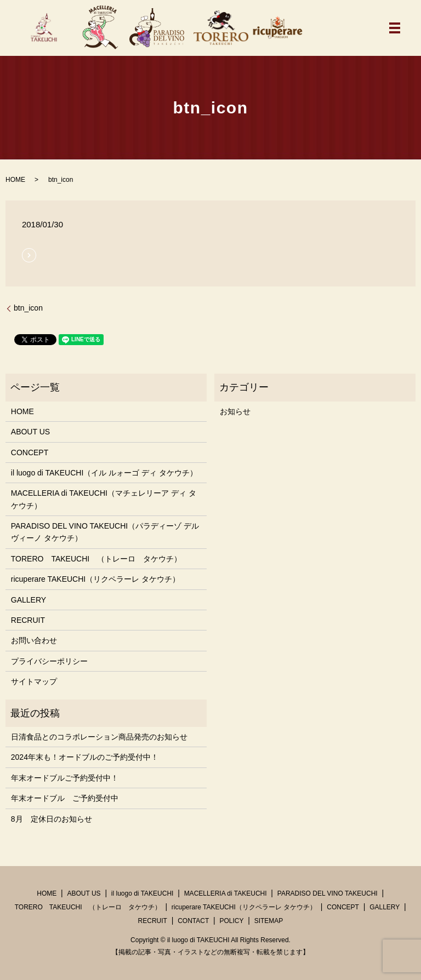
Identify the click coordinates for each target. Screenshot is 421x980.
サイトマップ (34, 681)
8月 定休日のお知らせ (52, 819)
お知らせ (235, 411)
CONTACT (193, 921)
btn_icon (28, 308)
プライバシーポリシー (49, 661)
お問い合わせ (34, 640)
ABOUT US (30, 432)
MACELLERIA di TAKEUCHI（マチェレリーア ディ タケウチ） (104, 499)
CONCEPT (30, 452)
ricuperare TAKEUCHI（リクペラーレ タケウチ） (95, 579)
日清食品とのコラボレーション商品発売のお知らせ (99, 737)
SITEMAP (269, 921)
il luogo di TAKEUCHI (143, 893)
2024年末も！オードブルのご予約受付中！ (85, 757)
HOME (15, 180)
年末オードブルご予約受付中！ (65, 778)
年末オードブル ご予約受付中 (65, 798)
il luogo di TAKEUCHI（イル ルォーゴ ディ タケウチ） (104, 473)
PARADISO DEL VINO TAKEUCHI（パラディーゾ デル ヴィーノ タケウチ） (105, 532)
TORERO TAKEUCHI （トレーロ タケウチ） (96, 559)
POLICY (231, 921)
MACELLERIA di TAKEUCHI (226, 893)
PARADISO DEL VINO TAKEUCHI (328, 893)
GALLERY (29, 600)
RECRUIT (28, 620)
